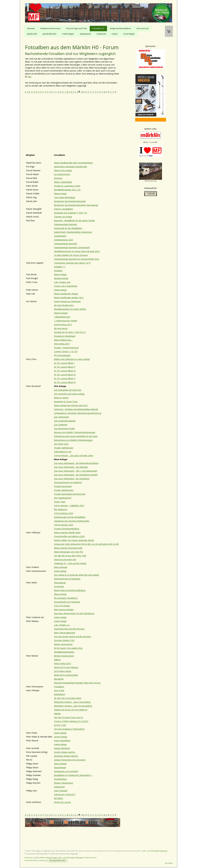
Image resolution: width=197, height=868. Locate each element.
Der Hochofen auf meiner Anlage (69, 394)
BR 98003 (58, 798)
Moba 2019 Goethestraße (66, 675)
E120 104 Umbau (62, 606)
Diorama (58, 178)
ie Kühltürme (61, 509)
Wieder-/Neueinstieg (63, 783)
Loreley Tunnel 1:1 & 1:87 (66, 351)
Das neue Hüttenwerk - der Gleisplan (71, 467)
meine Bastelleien (62, 741)
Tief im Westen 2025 (64, 525)
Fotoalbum (59, 687)
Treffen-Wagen (68, 34)
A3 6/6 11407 (60, 725)
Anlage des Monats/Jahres (120, 28)
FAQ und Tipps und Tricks (76, 28)
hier (30, 77)
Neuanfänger (60, 767)
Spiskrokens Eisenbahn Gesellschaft (70, 167)
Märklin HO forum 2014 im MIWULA (71, 710)
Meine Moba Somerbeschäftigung (70, 590)
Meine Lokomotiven (63, 644)
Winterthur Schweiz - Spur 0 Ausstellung (72, 702)
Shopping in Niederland (65, 336)
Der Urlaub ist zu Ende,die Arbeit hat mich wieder (77, 575)
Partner (115, 34)
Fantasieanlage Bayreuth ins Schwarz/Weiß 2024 (76, 259)
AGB (37, 858)
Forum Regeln (129, 34)
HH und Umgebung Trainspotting (69, 729)
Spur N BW (59, 690)
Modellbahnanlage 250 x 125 (67, 190)
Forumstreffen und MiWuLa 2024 (69, 536)
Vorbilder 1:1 (60, 267)
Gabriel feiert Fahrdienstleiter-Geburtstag (73, 232)
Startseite (31, 28)
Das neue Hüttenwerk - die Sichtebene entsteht (76, 475)
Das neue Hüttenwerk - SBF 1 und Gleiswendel (75, 471)
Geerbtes (58, 271)
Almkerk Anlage (61, 278)
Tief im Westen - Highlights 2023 (69, 506)
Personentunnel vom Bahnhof (68, 482)
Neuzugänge (60, 583)
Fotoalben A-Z (98, 28)
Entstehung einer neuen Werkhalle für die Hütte (76, 436)
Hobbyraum (59, 787)
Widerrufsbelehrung (48, 858)
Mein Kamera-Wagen (64, 610)
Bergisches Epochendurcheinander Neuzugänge (76, 205)
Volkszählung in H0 (63, 452)
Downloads (101, 34)
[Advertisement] (73, 118)
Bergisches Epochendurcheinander (70, 201)
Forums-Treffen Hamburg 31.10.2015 (71, 721)
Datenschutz (90, 858)
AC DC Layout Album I (64, 363)
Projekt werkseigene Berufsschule (70, 494)
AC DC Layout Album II (65, 367)
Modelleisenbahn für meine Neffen (70, 309)
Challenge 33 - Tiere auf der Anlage (70, 563)
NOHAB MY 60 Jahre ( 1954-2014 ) (70, 332)
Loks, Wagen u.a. (62, 625)
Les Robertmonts (62, 174)
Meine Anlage (60, 194)
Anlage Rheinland (62, 748)
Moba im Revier (61, 398)
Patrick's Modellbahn (64, 209)
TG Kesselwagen (63, 355)
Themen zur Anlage (63, 217)
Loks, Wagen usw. (62, 282)
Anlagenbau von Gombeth (66, 771)
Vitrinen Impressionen (64, 656)
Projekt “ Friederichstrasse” (66, 348)
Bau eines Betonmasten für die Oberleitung (74, 613)
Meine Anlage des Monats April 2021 (71, 405)
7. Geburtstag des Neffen (66, 321)
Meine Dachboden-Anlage (66, 294)
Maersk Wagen (61, 313)
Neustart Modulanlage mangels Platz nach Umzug (77, 683)
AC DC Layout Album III (65, 371)
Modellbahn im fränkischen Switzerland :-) (73, 775)
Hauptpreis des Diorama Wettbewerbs (72, 521)
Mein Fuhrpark (61, 567)
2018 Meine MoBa (63, 671)
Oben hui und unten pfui (65, 559)
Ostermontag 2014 (63, 325)
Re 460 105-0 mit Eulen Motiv (68, 698)
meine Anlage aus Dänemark (67, 301)
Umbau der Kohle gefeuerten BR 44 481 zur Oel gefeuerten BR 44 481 (86, 544)
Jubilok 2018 (32, 34)
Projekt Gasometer (63, 486)
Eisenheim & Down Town (66, 402)
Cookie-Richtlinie (31, 860)
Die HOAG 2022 (61, 444)
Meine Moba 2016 (62, 663)
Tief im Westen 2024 (64, 513)
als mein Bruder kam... (64, 305)
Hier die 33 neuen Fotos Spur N (68, 717)
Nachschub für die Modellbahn (68, 228)
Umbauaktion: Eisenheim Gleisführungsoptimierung (78, 413)
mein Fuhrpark (61, 791)
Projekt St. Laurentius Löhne (67, 186)
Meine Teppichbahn (63, 182)
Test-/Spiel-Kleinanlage (65, 197)
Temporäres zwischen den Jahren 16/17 (72, 263)
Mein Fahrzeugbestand (65, 633)
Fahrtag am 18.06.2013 (65, 794)
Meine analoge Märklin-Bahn (67, 533)
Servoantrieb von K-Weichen (67, 602)
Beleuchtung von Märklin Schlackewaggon (73, 440)
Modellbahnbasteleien (64, 652)
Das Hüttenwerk (61, 417)
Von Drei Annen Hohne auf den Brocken (72, 637)
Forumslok (59, 586)
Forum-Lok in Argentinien (66, 286)
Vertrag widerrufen (57, 860)
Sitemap (43, 860)
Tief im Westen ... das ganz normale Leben (74, 455)
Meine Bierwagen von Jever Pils (68, 552)
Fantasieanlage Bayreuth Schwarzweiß (72, 247)
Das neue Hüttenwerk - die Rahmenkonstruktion (76, 463)
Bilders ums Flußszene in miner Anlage (72, 359)
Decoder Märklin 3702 (64, 640)
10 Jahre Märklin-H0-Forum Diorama (71, 255)
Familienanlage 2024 (63, 240)
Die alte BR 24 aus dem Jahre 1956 (70, 556)
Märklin (57, 714)
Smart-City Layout (62, 802)
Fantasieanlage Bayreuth (65, 224)
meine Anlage (60, 290)
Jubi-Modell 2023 (49, 34)
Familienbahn (60, 236)
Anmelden (169, 863)
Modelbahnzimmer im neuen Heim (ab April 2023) (77, 251)
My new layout (61, 328)
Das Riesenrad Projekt (64, 429)
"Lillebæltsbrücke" (62, 317)
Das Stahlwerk (61, 425)
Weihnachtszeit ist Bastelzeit (67, 579)
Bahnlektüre (60, 694)
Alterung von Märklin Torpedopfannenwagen (75, 432)
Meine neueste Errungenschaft (68, 548)
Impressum (29, 858)
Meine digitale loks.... (63, 340)
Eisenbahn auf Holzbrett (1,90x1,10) (70, 213)
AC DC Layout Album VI (65, 382)
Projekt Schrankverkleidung (66, 529)
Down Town (60, 502)
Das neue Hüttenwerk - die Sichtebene (72, 479)
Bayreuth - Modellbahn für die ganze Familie (74, 220)
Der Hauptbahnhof (63, 498)
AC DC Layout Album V (65, 378)
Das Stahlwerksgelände (65, 421)
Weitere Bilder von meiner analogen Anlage (74, 540)
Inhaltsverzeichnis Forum (50, 28)
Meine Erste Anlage (63, 170)
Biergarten (59, 679)
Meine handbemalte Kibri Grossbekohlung (73, 163)
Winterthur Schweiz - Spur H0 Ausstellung (73, 706)
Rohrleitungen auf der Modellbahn (70, 517)
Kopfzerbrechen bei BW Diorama (69, 629)
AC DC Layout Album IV (65, 375)
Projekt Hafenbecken (64, 448)
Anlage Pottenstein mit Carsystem (70, 760)
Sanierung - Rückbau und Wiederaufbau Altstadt (76, 409)
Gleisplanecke (85, 34)
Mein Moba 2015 (62, 344)
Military (57, 660)
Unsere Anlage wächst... (65, 752)
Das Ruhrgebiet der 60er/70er (68, 390)
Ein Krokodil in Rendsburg (66, 598)
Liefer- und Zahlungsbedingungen (155, 851)
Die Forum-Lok (142, 28)
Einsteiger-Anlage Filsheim (66, 756)
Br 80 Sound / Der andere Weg (68, 648)
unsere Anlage (61, 737)
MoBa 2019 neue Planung (66, 667)
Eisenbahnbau (60, 779)
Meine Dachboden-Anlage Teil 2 (69, 298)
